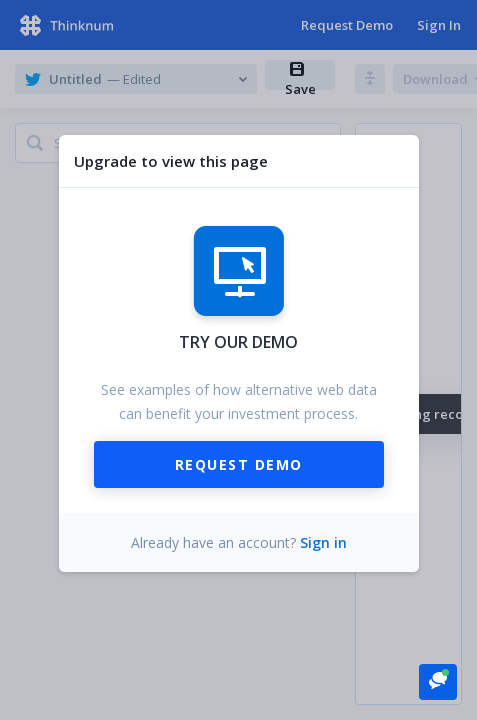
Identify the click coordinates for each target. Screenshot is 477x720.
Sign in (323, 542)
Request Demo (239, 464)
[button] (438, 680)
